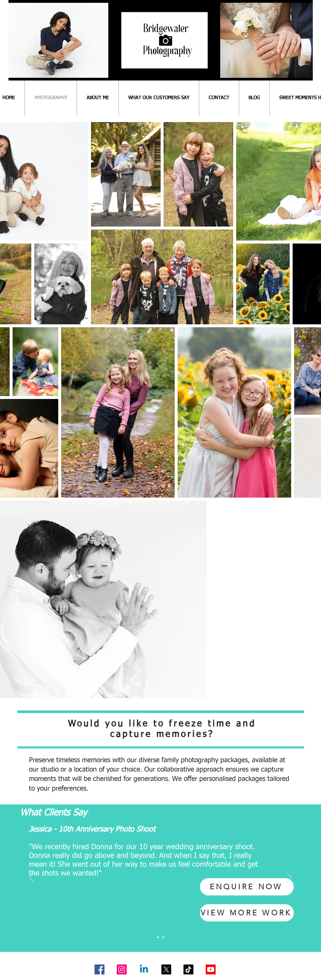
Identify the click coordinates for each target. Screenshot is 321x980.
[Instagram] (122, 969)
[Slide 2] (163, 937)
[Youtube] (211, 969)
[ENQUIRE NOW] (247, 887)
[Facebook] (99, 969)
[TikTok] (188, 969)
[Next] (289, 878)
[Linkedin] (144, 969)
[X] (166, 969)
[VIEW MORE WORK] (247, 913)
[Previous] (32, 878)
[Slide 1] (158, 937)
